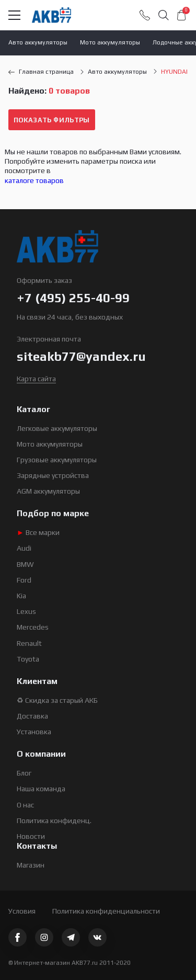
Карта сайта (36, 379)
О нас (25, 805)
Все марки (38, 532)
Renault (29, 643)
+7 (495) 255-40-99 (73, 298)
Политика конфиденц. (54, 821)
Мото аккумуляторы (110, 42)
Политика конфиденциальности (106, 911)
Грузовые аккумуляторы (57, 460)
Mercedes (33, 627)
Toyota (28, 659)
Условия (22, 911)
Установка (34, 732)
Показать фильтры (52, 120)
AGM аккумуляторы (48, 491)
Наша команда (41, 789)
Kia (21, 596)
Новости (31, 836)
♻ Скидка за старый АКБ (57, 700)
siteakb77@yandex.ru (81, 356)
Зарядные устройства (53, 475)
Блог (24, 773)
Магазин (31, 865)
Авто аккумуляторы (38, 42)
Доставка (32, 716)
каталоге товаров (34, 180)
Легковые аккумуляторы (57, 428)
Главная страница (41, 72)
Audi (24, 548)
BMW (25, 564)
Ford (24, 580)
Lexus (26, 611)
